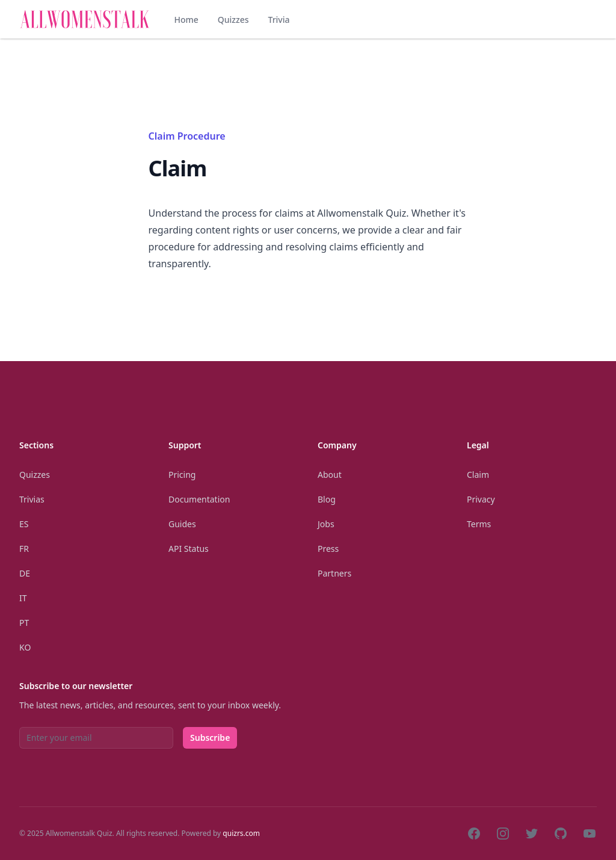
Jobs (326, 524)
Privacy (481, 499)
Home (186, 20)
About (330, 475)
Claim (478, 475)
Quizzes (233, 20)
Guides (182, 524)
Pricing (182, 475)
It (23, 598)
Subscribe (210, 738)
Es (24, 524)
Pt (24, 623)
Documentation (199, 499)
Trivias (32, 499)
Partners (334, 573)
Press (328, 549)
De (25, 573)
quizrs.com (241, 833)
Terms (479, 524)
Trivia (279, 20)
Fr (24, 549)
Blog (327, 499)
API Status (189, 549)
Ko (25, 647)
